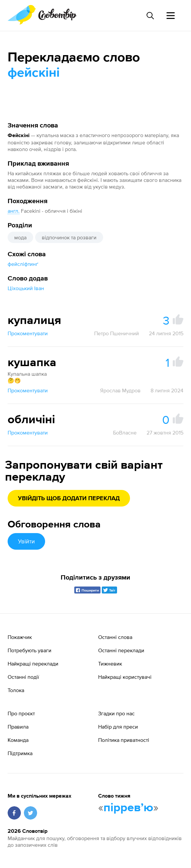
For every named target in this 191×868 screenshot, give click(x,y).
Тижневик (110, 664)
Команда (18, 740)
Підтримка (20, 753)
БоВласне (125, 433)
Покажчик (20, 637)
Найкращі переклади (33, 664)
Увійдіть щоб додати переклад (69, 499)
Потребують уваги (30, 650)
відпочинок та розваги (69, 237)
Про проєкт (21, 713)
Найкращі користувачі (125, 677)
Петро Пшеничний (117, 333)
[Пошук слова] (150, 16)
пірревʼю (128, 808)
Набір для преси (118, 727)
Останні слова (115, 637)
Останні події (23, 677)
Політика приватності (124, 740)
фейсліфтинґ (23, 264)
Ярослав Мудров (120, 390)
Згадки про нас (116, 713)
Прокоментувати (28, 333)
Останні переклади (121, 650)
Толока (16, 690)
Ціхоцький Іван (26, 288)
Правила (18, 727)
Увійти (26, 541)
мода (20, 237)
